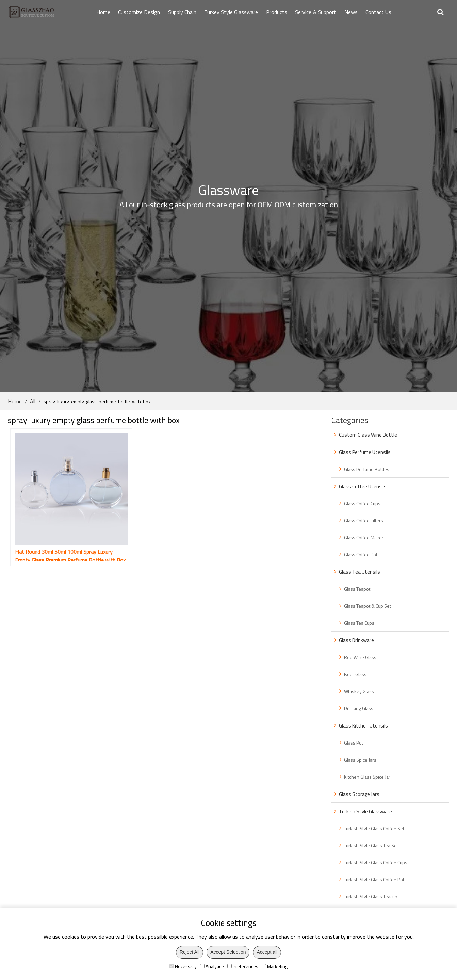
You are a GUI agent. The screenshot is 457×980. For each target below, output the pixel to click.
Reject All (190, 952)
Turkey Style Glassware (231, 12)
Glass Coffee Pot (361, 554)
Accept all (267, 952)
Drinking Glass (359, 708)
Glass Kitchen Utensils (363, 726)
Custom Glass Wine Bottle (368, 435)
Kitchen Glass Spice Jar (367, 777)
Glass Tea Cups (359, 623)
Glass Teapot (357, 589)
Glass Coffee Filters (364, 520)
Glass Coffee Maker (364, 537)
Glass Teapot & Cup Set (368, 606)
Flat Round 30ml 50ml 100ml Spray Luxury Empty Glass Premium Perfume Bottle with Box (57, 533)
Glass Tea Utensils (360, 572)
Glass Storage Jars (359, 794)
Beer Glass (355, 674)
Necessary (183, 966)
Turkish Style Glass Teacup (371, 896)
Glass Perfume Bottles (367, 469)
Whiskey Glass (359, 691)
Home (103, 12)
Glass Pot (354, 743)
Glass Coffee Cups (362, 503)
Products (277, 12)
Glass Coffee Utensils (363, 486)
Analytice (212, 966)
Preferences (243, 966)
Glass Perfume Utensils (365, 452)
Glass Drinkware (356, 640)
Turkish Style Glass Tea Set (371, 845)
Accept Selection (228, 952)
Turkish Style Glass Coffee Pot (374, 879)
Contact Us (378, 12)
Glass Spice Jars (360, 760)
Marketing (275, 966)
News (351, 12)
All (33, 401)
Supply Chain (182, 12)
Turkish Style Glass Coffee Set (374, 828)
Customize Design (139, 12)
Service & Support (316, 12)
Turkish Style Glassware (365, 811)
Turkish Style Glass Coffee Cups (376, 862)
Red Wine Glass (360, 657)
